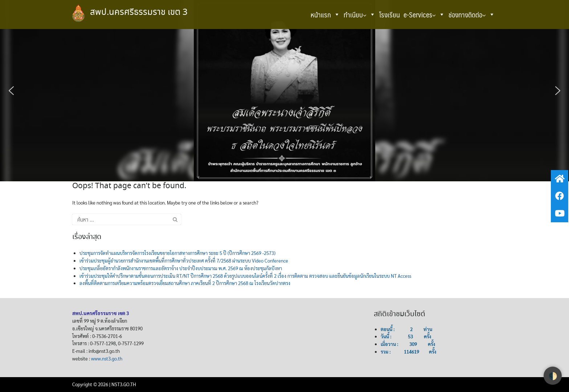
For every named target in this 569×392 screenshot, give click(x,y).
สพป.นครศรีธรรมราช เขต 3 (139, 13)
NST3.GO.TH (124, 384)
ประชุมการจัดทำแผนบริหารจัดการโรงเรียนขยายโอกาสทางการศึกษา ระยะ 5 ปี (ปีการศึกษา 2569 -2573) (177, 253)
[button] (337, 15)
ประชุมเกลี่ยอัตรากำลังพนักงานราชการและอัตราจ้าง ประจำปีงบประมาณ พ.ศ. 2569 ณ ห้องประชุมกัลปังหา (181, 268)
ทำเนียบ (360, 15)
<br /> (279, 339)
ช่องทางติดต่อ (472, 15)
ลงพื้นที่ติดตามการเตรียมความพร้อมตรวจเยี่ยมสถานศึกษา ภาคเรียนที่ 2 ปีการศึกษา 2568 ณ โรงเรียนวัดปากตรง (185, 283)
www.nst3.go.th (107, 358)
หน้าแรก (325, 15)
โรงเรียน (390, 15)
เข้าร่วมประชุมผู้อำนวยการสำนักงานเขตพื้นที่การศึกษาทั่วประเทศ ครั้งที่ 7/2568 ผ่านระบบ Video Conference (184, 261)
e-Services (424, 15)
